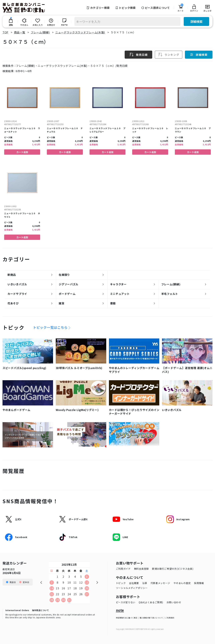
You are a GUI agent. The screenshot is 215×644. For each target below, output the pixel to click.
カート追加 (22, 152)
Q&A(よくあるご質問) (151, 602)
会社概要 (134, 583)
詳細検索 (196, 21)
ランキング (169, 55)
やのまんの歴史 (182, 583)
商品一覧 (20, 32)
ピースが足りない (126, 602)
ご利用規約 (170, 618)
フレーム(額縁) (40, 32)
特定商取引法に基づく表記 (127, 618)
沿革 (145, 583)
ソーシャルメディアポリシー (132, 588)
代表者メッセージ (160, 583)
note (120, 610)
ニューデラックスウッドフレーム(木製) (80, 32)
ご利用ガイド (123, 569)
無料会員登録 (141, 569)
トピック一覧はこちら (50, 327)
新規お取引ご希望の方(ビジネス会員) (173, 569)
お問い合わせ (174, 602)
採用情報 (199, 583)
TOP (5, 32)
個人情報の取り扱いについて (151, 618)
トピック (121, 583)
